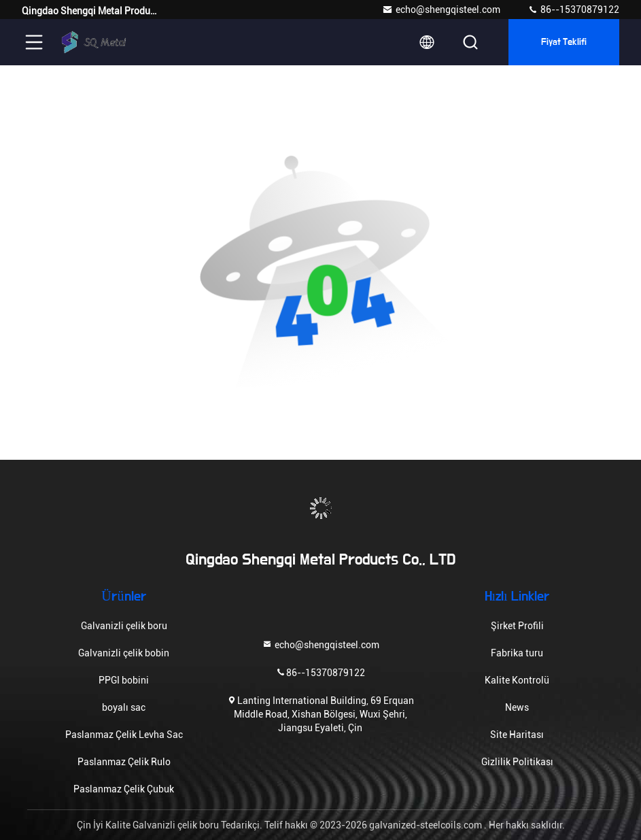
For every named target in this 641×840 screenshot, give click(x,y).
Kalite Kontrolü (517, 680)
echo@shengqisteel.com (441, 10)
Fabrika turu (517, 653)
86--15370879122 (573, 10)
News (517, 707)
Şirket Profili (517, 626)
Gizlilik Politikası (517, 762)
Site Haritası (517, 735)
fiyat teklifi (564, 42)
